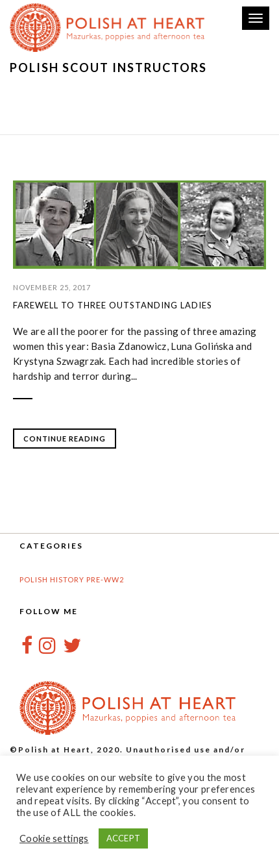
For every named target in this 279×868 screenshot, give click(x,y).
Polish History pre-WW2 (72, 579)
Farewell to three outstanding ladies (113, 305)
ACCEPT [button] (124, 838)
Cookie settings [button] (54, 838)
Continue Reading (65, 439)
